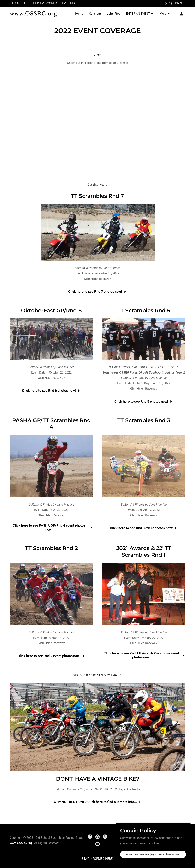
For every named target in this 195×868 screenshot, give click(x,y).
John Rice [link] (113, 14)
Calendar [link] (95, 14)
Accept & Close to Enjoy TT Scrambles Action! (153, 854)
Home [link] (79, 14)
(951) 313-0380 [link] (175, 3)
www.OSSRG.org (21, 843)
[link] (40, 14)
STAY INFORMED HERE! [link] (97, 859)
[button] (140, 14)
